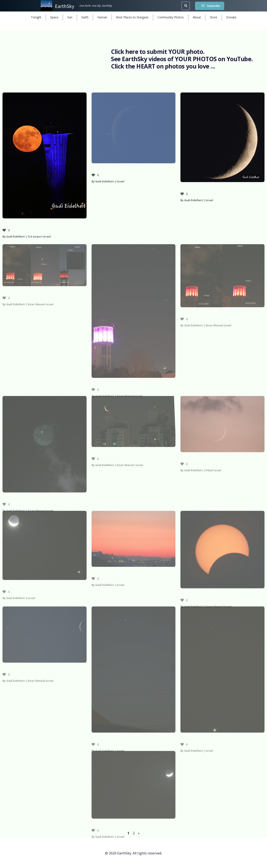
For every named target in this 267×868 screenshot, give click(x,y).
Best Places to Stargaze (132, 17)
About (197, 17)
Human (102, 17)
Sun (70, 17)
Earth (85, 17)
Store (213, 17)
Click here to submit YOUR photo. (158, 52)
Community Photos (171, 17)
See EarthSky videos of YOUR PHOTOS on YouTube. (182, 59)
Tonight (36, 17)
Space (54, 17)
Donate (231, 17)
